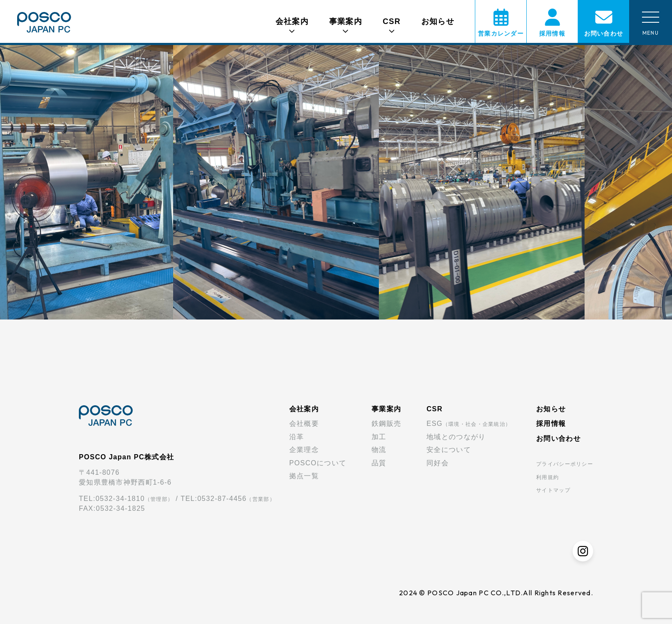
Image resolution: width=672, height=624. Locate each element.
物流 (379, 450)
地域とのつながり (456, 437)
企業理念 (304, 450)
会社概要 (304, 424)
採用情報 (551, 424)
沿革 (297, 437)
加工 (379, 437)
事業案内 (386, 409)
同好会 (438, 463)
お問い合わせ (558, 439)
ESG (469, 424)
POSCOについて (318, 463)
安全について (449, 450)
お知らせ (438, 21)
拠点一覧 (304, 476)
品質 (379, 463)
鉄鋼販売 (386, 424)
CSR (435, 409)
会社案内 (304, 409)
